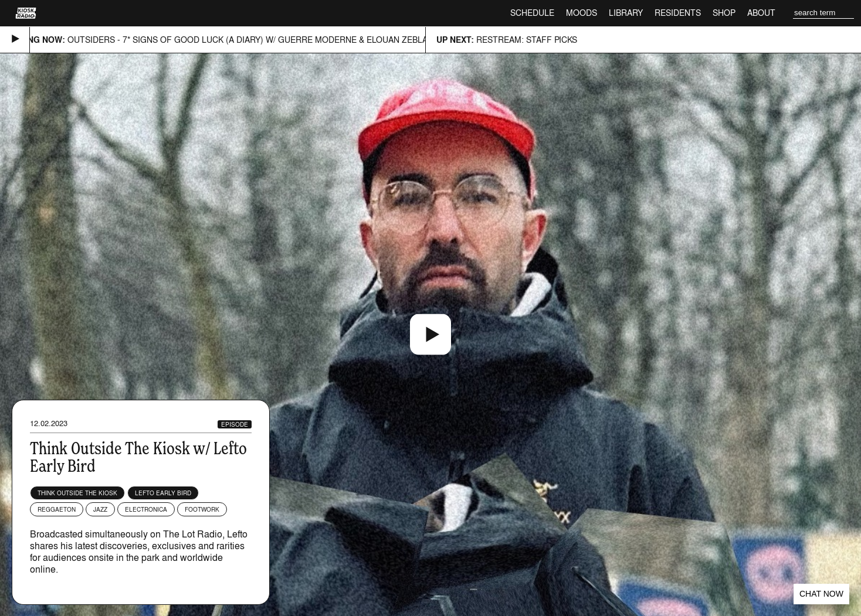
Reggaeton (57, 509)
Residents (678, 13)
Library (626, 13)
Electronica (146, 509)
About (761, 13)
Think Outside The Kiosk (77, 493)
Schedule (532, 13)
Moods (582, 13)
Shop (724, 13)
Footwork (202, 509)
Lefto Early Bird (163, 493)
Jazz (100, 509)
